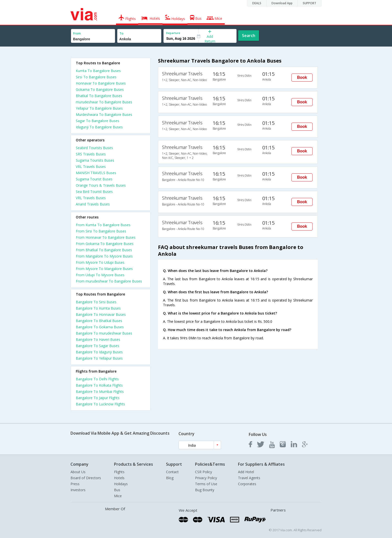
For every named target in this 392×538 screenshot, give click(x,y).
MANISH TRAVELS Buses (96, 173)
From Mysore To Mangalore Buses (104, 269)
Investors (78, 490)
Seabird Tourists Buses (94, 148)
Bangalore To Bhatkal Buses (99, 321)
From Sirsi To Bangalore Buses (101, 231)
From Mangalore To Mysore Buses (104, 256)
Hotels (119, 478)
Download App (282, 3)
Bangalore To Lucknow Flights (100, 404)
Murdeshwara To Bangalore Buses (104, 114)
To (121, 33)
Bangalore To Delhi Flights (97, 379)
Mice (118, 496)
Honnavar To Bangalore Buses (101, 83)
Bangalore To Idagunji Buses (99, 352)
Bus (117, 490)
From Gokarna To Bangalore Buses (105, 244)
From (77, 33)
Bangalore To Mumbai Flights (100, 391)
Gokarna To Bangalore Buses (100, 89)
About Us (78, 472)
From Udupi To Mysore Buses (100, 275)
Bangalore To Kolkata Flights (99, 385)
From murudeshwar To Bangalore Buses (109, 281)
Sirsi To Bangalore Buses (96, 77)
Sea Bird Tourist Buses (94, 192)
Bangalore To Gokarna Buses (100, 327)
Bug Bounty (205, 490)
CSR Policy (203, 472)
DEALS (257, 3)
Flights (119, 472)
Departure (173, 33)
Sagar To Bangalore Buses (97, 121)
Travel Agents (249, 478)
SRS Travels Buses (91, 154)
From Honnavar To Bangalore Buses (106, 237)
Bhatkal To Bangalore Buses (99, 96)
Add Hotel (246, 472)
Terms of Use (206, 484)
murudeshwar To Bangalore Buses (104, 102)
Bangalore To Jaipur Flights (98, 398)
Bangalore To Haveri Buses (98, 339)
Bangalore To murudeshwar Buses (104, 333)
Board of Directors (86, 478)
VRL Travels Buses (91, 167)
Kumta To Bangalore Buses (98, 71)
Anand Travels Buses (93, 204)
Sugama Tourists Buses (95, 160)
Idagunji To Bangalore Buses (99, 127)
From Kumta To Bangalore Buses (103, 225)
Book (302, 77)
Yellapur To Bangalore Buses (99, 108)
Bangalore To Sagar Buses (97, 346)
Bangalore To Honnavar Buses (101, 314)
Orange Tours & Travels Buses (101, 185)
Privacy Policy (206, 478)
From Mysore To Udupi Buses (100, 262)
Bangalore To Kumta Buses (98, 308)
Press (75, 484)
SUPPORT (309, 3)
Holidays (121, 484)
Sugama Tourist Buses (94, 179)
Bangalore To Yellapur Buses (99, 358)
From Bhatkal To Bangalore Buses (104, 250)
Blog (170, 478)
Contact (172, 472)
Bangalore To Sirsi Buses (96, 302)
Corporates (247, 484)
